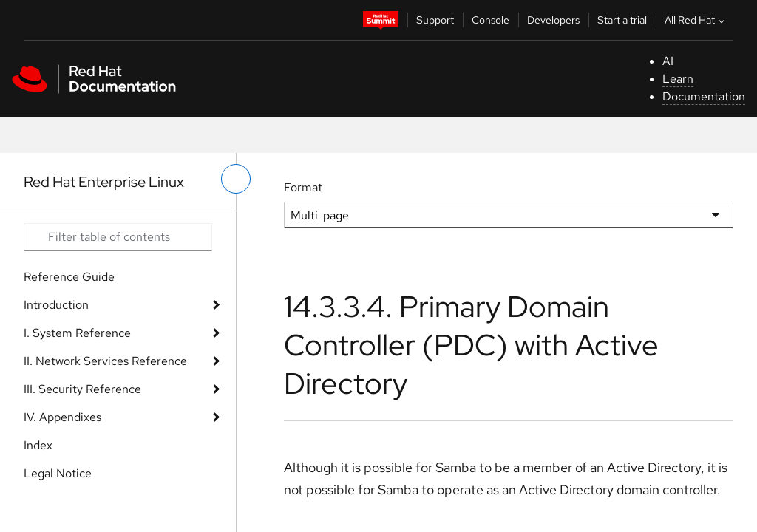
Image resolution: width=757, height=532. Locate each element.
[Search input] (118, 237)
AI (668, 61)
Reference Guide (69, 277)
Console (490, 20)
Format (303, 187)
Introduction (56, 305)
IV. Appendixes (62, 417)
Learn (678, 79)
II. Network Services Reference (105, 361)
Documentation (704, 96)
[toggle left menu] (236, 179)
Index (38, 445)
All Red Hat (696, 20)
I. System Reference (77, 333)
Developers (553, 20)
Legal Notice (58, 473)
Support (435, 20)
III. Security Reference (82, 389)
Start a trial (622, 20)
